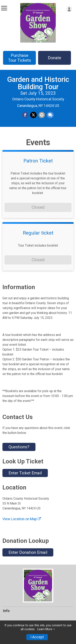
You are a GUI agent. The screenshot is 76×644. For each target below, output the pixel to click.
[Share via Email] (42, 115)
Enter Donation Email (28, 552)
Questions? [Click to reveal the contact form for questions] (19, 447)
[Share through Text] (50, 115)
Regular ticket (38, 233)
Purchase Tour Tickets (20, 58)
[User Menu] (69, 9)
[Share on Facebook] (25, 115)
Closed (38, 207)
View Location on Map (22, 519)
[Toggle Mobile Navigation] (4, 8)
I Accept (37, 637)
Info (6, 611)
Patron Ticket (38, 161)
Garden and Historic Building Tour (38, 83)
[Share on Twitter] (33, 115)
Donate (55, 58)
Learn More (45, 629)
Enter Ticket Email (25, 473)
